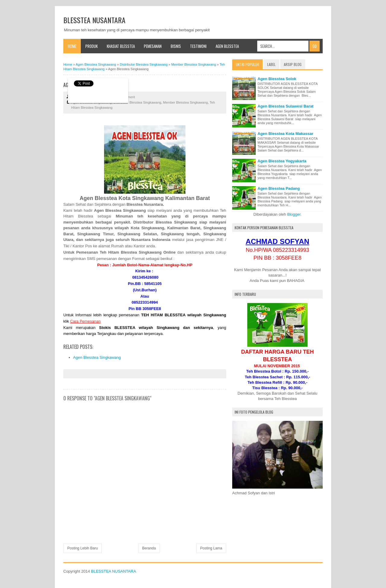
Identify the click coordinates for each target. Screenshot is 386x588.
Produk (92, 46)
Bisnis (176, 46)
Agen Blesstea (227, 46)
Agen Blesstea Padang (279, 188)
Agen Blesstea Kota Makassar (285, 134)
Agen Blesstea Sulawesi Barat (286, 106)
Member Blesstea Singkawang (186, 102)
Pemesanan (153, 46)
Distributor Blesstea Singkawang (137, 102)
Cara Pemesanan (85, 321)
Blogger (294, 214)
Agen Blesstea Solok (277, 79)
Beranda (149, 548)
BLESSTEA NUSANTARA (94, 20)
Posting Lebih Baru (82, 548)
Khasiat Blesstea (121, 46)
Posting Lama (211, 548)
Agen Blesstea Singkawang (97, 357)
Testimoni (198, 46)
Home (72, 46)
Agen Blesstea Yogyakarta (282, 161)
